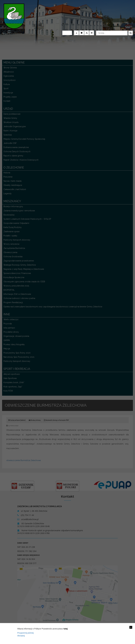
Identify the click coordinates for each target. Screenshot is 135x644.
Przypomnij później (26, 633)
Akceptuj (21, 636)
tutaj (66, 629)
